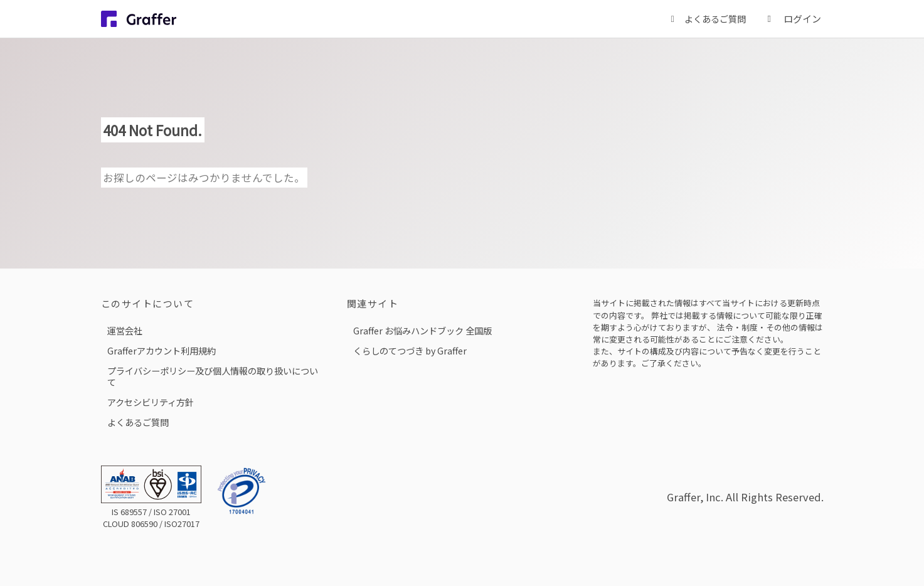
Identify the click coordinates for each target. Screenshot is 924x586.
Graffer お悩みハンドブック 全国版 (422, 330)
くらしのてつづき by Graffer (410, 350)
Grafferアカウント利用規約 (162, 350)
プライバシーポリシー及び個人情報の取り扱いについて (213, 376)
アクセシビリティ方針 (151, 402)
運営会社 (125, 330)
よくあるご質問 (138, 422)
